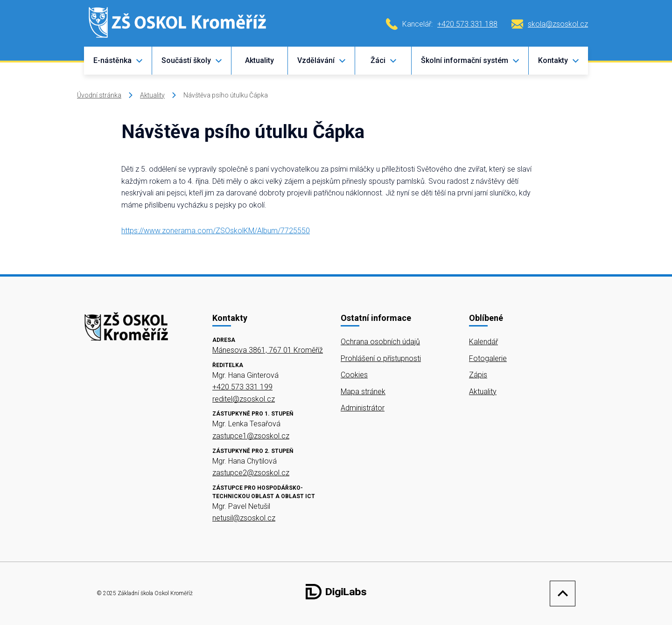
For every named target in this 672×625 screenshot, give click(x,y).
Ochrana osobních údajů (380, 342)
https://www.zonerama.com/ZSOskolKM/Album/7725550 (216, 231)
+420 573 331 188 (467, 24)
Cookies (354, 375)
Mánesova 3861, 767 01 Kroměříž (268, 350)
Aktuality (259, 60)
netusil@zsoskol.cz (244, 518)
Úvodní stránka (99, 95)
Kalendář (483, 342)
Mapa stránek (363, 392)
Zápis (478, 375)
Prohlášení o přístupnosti (381, 358)
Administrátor (363, 408)
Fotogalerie (488, 358)
